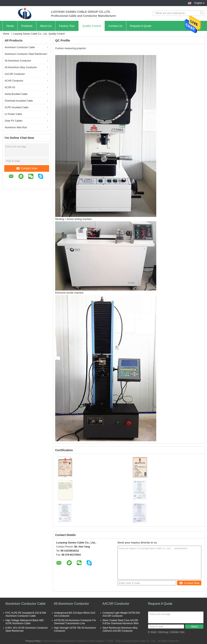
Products (27, 26)
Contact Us (115, 26)
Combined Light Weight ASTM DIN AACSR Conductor (121, 614)
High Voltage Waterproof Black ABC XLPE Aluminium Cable (25, 622)
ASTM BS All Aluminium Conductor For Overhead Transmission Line (75, 622)
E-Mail (152, 632)
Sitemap (163, 632)
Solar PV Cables (14, 121)
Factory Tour (67, 26)
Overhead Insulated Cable (19, 101)
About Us (46, 26)
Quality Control (92, 26)
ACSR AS (10, 87)
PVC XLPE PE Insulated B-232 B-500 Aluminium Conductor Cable (26, 614)
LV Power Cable (13, 114)
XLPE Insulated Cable (16, 107)
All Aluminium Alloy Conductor (21, 67)
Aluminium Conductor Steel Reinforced (26, 54)
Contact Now (27, 168)
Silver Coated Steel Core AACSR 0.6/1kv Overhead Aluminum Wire (121, 622)
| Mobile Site (177, 632)
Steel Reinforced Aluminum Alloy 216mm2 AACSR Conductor (120, 629)
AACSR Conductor (15, 74)
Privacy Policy (33, 641)
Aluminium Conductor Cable (20, 47)
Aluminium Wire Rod (16, 127)
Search (202, 13)
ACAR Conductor (14, 81)
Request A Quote (141, 26)
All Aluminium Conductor (18, 61)
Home (10, 26)
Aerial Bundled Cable (16, 94)
